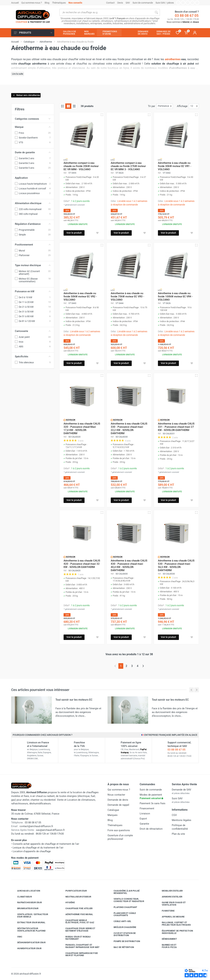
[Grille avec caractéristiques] (68, 106)
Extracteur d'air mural (29, 923)
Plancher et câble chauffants (122, 914)
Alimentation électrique (33, 203)
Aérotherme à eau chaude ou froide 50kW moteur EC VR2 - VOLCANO (80, 296)
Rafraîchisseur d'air (27, 903)
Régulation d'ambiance (33, 224)
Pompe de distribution (124, 941)
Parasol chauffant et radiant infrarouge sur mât (80, 946)
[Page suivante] (143, 666)
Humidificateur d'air (27, 948)
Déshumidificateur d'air (29, 943)
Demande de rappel (118, 805)
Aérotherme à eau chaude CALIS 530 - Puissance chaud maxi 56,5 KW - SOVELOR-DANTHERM (176, 565)
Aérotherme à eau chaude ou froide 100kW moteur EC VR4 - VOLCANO (175, 296)
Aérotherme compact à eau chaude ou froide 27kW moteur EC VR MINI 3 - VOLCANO (128, 166)
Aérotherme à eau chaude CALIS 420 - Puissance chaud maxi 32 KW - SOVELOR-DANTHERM (82, 564)
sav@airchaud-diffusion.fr (50, 830)
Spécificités (33, 357)
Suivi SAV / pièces (165, 3)
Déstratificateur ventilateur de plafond (29, 930)
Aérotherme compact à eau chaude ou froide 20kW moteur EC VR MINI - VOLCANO (81, 166)
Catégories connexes (33, 119)
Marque (33, 127)
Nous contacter (116, 795)
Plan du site (178, 834)
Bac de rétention (121, 947)
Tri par (151, 106)
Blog (47, 3)
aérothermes (173, 59)
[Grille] (62, 106)
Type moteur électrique (33, 265)
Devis (120, 3)
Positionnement (33, 245)
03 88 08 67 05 (187, 16)
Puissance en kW (33, 291)
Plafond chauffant (123, 907)
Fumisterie (166, 911)
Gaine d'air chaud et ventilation (171, 904)
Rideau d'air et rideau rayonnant (76, 938)
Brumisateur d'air (25, 908)
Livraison (145, 814)
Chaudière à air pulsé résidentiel (124, 892)
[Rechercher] (156, 12)
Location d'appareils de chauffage (32, 851)
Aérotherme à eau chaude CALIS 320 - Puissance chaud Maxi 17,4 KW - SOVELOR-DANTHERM (82, 428)
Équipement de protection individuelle (175, 932)
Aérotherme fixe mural (77, 914)
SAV (128, 3)
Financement (147, 808)
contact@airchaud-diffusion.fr (36, 826)
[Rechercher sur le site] (106, 12)
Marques (113, 815)
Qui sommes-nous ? (32, 3)
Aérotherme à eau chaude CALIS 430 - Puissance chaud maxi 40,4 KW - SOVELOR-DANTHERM (129, 565)
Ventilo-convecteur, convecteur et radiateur (126, 900)
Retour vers (26, 95)
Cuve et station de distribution (122, 934)
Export (143, 819)
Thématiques (59, 3)
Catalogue (113, 810)
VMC (17, 937)
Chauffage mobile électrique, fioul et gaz (77, 921)
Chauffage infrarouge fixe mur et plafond (79, 954)
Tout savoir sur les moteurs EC (74, 700)
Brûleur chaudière (122, 927)
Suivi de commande (143, 3)
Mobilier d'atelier (170, 891)
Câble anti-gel (120, 921)
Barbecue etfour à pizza (167, 946)
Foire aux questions (119, 830)
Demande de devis (118, 800)
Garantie (144, 824)
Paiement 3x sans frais (153, 803)
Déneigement (167, 939)
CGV (174, 815)
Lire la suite (18, 74)
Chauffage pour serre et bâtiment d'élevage (78, 930)
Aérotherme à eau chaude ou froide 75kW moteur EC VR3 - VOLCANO (127, 296)
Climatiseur (22, 897)
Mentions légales (182, 820)
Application (33, 178)
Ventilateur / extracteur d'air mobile (30, 915)
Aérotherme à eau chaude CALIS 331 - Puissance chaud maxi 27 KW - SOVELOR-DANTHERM (176, 427)
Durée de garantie (33, 152)
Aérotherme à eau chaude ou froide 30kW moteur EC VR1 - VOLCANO (175, 166)
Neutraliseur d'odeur (76, 897)
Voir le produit (74, 233)
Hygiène (68, 903)
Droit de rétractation (151, 829)
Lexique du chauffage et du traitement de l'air (38, 848)
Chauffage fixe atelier (77, 908)
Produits (33, 33)
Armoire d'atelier (170, 897)
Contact (110, 3)
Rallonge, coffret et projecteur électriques (174, 924)
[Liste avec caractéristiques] (74, 106)
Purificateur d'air (74, 891)
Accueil (15, 3)
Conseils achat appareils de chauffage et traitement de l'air (46, 844)
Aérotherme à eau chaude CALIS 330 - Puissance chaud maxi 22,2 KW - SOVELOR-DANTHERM (129, 428)
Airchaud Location (26, 891)
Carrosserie (33, 331)
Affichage (182, 106)
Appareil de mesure (171, 917)
